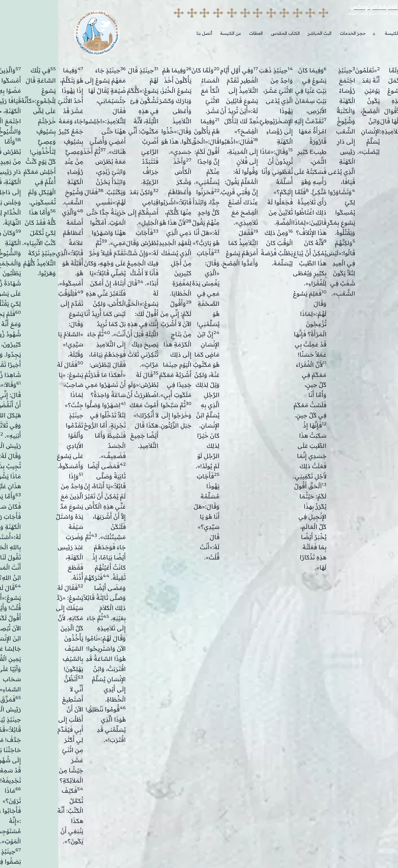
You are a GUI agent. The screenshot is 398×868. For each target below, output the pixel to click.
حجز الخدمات (294, 33)
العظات (198, 33)
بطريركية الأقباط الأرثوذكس (327, 8)
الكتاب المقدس (227, 33)
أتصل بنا (146, 33)
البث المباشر (261, 33)
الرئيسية (371, 33)
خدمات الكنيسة (341, 33)
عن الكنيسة (172, 33)
